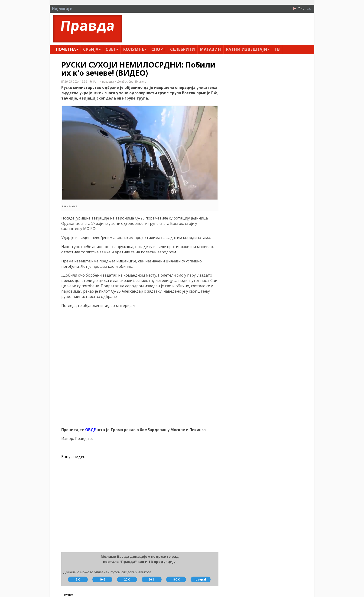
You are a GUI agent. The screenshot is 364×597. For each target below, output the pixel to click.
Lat (309, 8)
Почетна (67, 49)
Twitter (68, 595)
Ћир (301, 8)
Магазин (210, 49)
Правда (88, 25)
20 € (127, 580)
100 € (176, 580)
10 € (102, 580)
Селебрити (183, 49)
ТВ (277, 49)
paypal (201, 580)
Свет (112, 49)
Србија (92, 49)
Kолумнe (135, 49)
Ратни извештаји (248, 49)
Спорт (158, 49)
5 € (78, 580)
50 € (151, 580)
